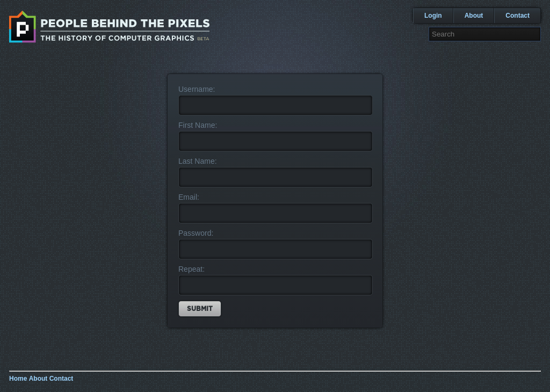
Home (18, 379)
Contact (518, 16)
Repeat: (191, 269)
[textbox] (485, 34)
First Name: (198, 125)
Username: (197, 89)
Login (433, 16)
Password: (196, 233)
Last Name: (198, 161)
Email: (189, 197)
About (474, 16)
